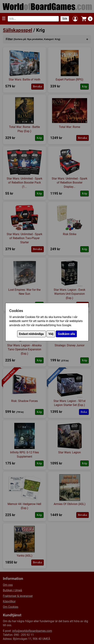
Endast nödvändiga (31, 334)
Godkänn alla (66, 334)
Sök (65, 19)
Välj (51, 334)
